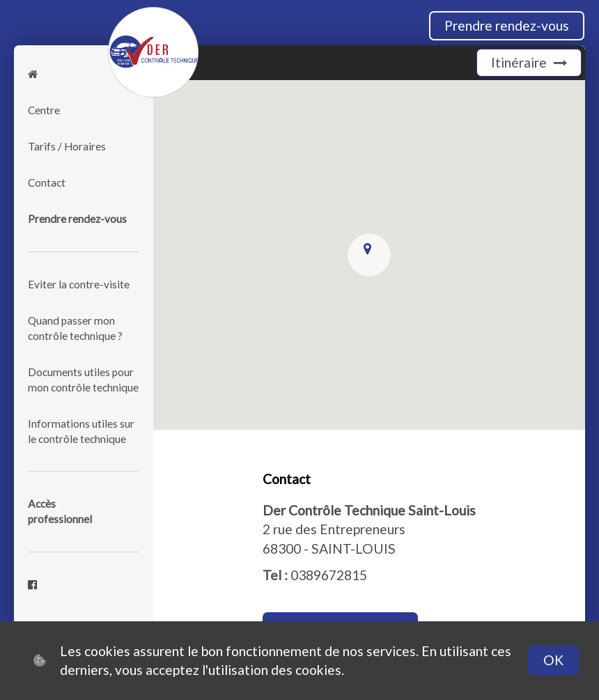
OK (553, 660)
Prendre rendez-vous (507, 25)
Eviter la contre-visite (79, 284)
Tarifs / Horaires (67, 146)
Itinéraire (529, 62)
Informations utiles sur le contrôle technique (81, 431)
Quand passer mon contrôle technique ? (75, 328)
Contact (47, 182)
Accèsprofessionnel (60, 511)
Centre (44, 110)
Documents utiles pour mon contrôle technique (83, 380)
